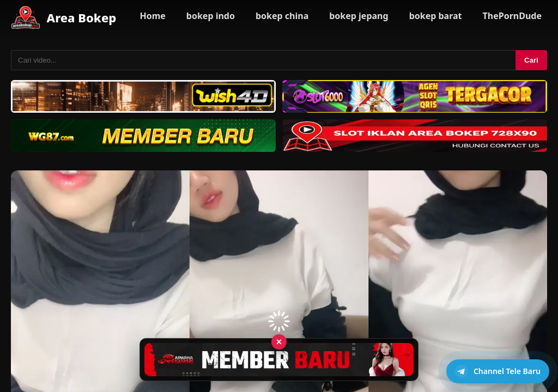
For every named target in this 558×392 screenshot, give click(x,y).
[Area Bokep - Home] (26, 17)
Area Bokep (82, 17)
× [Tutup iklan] (279, 341)
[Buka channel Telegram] (498, 371)
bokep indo (211, 16)
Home (152, 16)
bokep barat (436, 16)
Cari (531, 60)
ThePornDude (512, 16)
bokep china (282, 16)
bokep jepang (359, 16)
